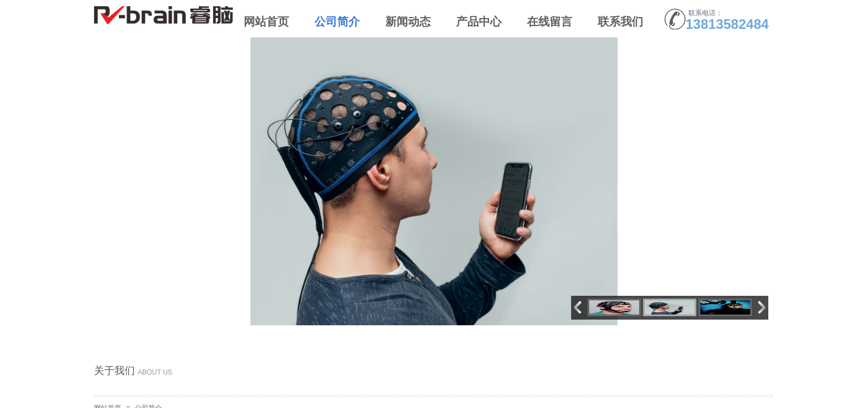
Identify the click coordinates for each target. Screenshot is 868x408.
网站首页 (266, 22)
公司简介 (337, 22)
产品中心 (479, 22)
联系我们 (620, 22)
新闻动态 (408, 22)
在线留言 (550, 22)
